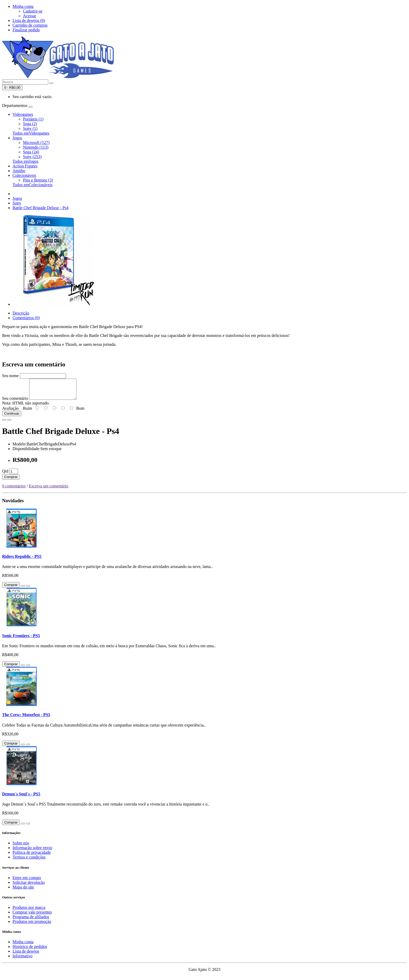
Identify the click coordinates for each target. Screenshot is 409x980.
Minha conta (23, 946)
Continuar (12, 417)
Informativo (22, 960)
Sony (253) (32, 157)
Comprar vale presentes (32, 916)
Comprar (11, 481)
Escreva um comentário (49, 490)
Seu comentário (15, 402)
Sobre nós (21, 847)
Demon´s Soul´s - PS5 (21, 798)
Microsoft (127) (36, 143)
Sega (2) (30, 124)
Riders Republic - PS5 (22, 560)
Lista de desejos (26, 955)
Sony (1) (30, 128)
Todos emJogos (25, 161)
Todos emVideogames (31, 133)
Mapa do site (23, 891)
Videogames (23, 114)
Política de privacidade (32, 856)
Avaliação (10, 412)
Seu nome (10, 376)
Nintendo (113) (36, 147)
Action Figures (25, 166)
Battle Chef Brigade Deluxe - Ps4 (41, 208)
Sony (17, 203)
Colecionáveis (24, 175)
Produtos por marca (29, 911)
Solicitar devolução (29, 886)
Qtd (5, 475)
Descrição (21, 313)
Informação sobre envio (32, 852)
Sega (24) (31, 152)
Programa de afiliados (31, 921)
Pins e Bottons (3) (38, 180)
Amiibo (19, 171)
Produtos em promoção (32, 925)
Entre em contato (27, 882)
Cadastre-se (33, 11)
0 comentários (14, 490)
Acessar (30, 16)
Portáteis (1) (33, 119)
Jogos (17, 138)
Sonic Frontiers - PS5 (21, 640)
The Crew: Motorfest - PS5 (26, 719)
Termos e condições (29, 861)
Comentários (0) (26, 318)
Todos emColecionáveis (32, 185)
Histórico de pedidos (30, 950)
